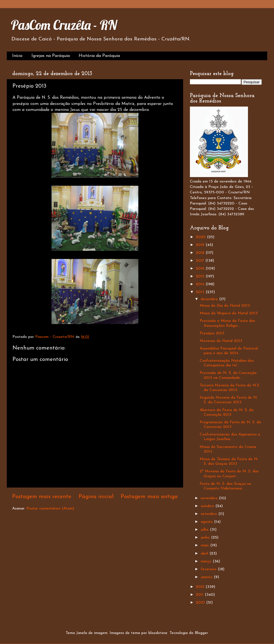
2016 (201, 269)
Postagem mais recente (42, 497)
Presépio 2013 (212, 333)
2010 (201, 603)
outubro (208, 506)
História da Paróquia (99, 56)
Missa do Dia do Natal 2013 (225, 306)
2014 (201, 284)
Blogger (201, 633)
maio (206, 545)
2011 (200, 595)
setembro (210, 514)
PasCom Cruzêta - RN (64, 25)
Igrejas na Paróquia (51, 56)
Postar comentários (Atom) (50, 509)
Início (17, 56)
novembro (210, 498)
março (207, 561)
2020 (201, 237)
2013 (201, 292)
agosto (207, 522)
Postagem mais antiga (149, 497)
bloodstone (158, 633)
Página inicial (96, 497)
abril (205, 554)
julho (205, 530)
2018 (201, 253)
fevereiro (209, 569)
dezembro (210, 299)
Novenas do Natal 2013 (221, 341)
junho (206, 538)
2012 (201, 587)
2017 (201, 261)
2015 (201, 276)
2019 (201, 245)
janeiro (207, 577)
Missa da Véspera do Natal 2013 (229, 313)
